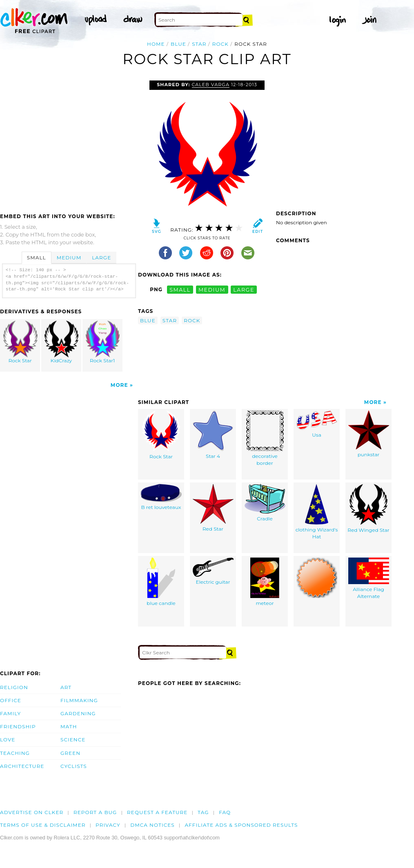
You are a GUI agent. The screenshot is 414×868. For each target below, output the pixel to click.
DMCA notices (152, 825)
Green (70, 753)
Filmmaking (79, 700)
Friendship (18, 726)
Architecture (22, 766)
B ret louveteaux (161, 497)
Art (66, 687)
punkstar (369, 434)
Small (37, 258)
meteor (265, 582)
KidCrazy (62, 342)
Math (69, 726)
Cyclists (74, 766)
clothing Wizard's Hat (317, 512)
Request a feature (157, 812)
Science (73, 740)
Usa (317, 424)
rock (220, 44)
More (119, 385)
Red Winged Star (368, 509)
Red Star (213, 508)
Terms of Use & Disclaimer (43, 825)
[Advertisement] (69, 142)
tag (203, 812)
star (199, 44)
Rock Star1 (102, 342)
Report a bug (95, 812)
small (180, 289)
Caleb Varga (211, 85)
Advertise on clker (32, 812)
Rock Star (20, 342)
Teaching (15, 753)
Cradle (265, 503)
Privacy (108, 825)
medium (212, 289)
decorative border (265, 438)
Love (8, 740)
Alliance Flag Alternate (369, 578)
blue (178, 44)
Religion (14, 687)
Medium (69, 258)
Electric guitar (213, 571)
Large (101, 258)
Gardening (78, 713)
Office (11, 700)
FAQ (225, 812)
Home (156, 44)
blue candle (161, 582)
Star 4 (213, 435)
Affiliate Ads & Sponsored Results (241, 825)
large (244, 289)
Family (10, 713)
